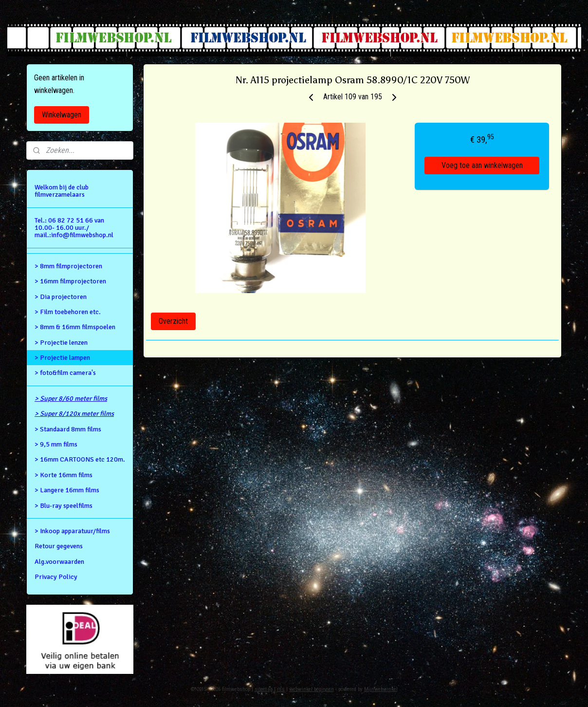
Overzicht (173, 321)
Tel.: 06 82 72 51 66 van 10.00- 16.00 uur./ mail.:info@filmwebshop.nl (74, 228)
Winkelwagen (62, 115)
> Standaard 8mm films (68, 429)
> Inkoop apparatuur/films (72, 531)
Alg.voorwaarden (59, 562)
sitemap (264, 689)
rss (281, 689)
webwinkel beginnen (312, 689)
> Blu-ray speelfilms (64, 506)
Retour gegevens (59, 546)
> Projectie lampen (62, 358)
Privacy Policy (56, 577)
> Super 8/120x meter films (74, 414)
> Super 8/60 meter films (71, 399)
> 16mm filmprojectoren (70, 281)
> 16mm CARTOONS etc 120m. (80, 459)
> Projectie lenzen (61, 343)
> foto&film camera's (65, 373)
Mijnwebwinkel (381, 689)
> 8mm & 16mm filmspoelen (75, 327)
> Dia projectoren (61, 297)
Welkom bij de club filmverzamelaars (62, 191)
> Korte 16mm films (64, 475)
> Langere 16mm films (67, 490)
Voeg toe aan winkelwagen (482, 165)
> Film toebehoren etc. (68, 312)
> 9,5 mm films (56, 444)
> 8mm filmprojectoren (68, 266)
